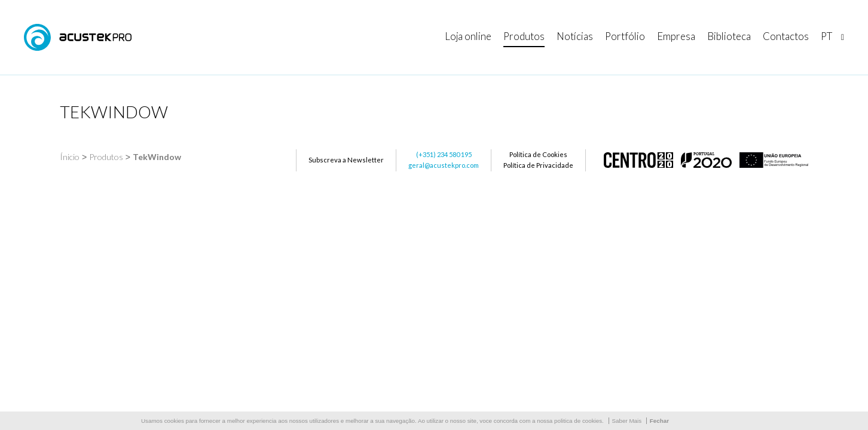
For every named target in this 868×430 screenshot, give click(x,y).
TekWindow (157, 157)
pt (826, 36)
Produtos (106, 157)
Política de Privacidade (538, 165)
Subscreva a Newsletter (346, 160)
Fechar (659, 421)
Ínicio (70, 157)
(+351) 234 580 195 (444, 154)
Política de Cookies (538, 154)
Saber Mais (627, 421)
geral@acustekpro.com (444, 165)
